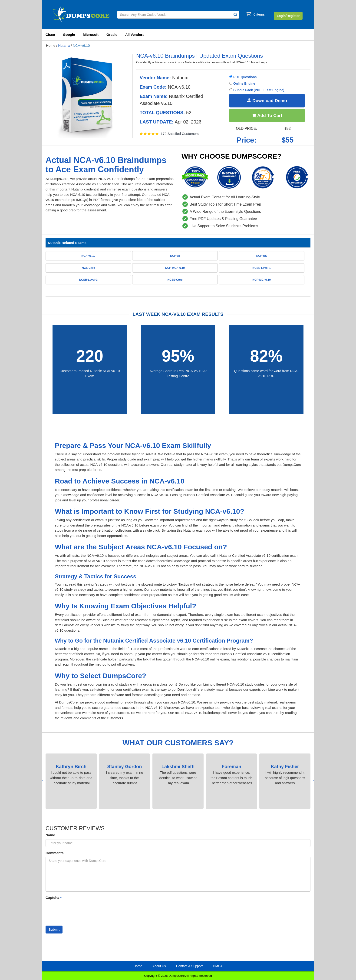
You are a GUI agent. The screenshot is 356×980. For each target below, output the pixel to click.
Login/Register (288, 16)
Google (69, 35)
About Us (159, 966)
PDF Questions (243, 77)
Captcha (54, 898)
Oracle (112, 35)
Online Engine (242, 83)
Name (50, 835)
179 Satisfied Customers (180, 134)
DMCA (218, 966)
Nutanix (64, 45)
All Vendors (135, 35)
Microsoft (91, 35)
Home (51, 45)
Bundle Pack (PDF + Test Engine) (257, 90)
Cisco (50, 35)
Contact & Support (189, 966)
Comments (55, 853)
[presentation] (313, 780)
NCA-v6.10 (81, 45)
